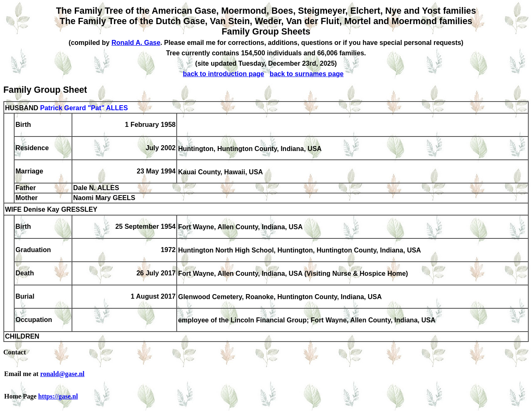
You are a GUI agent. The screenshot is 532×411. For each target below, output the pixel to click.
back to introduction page (224, 74)
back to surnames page (307, 74)
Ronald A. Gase (136, 43)
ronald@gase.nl (63, 374)
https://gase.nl (58, 396)
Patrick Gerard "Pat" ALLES (84, 108)
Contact (15, 352)
